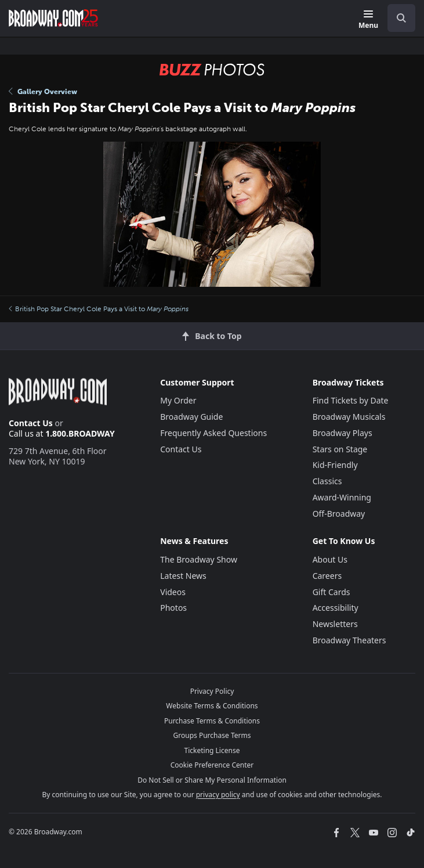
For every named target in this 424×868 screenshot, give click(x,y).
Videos (173, 592)
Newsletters (335, 624)
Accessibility (336, 608)
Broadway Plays (343, 433)
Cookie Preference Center (212, 765)
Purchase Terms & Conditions (212, 721)
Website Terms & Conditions (212, 706)
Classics (327, 481)
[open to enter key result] (401, 18)
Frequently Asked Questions (213, 433)
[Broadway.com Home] (53, 18)
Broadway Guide (191, 417)
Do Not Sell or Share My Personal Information (212, 780)
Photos (173, 608)
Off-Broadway (339, 514)
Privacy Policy (212, 691)
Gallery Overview (43, 92)
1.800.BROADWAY (80, 433)
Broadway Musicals (349, 417)
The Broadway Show (199, 559)
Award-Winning (342, 497)
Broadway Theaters (349, 640)
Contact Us (31, 423)
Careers (327, 576)
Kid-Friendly (335, 465)
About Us (330, 559)
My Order (178, 400)
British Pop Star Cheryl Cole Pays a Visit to (99, 309)
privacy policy (218, 795)
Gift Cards (331, 592)
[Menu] (368, 20)
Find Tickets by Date (351, 400)
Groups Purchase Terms (212, 735)
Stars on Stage (340, 449)
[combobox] (397, 18)
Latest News (183, 576)
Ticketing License (212, 750)
